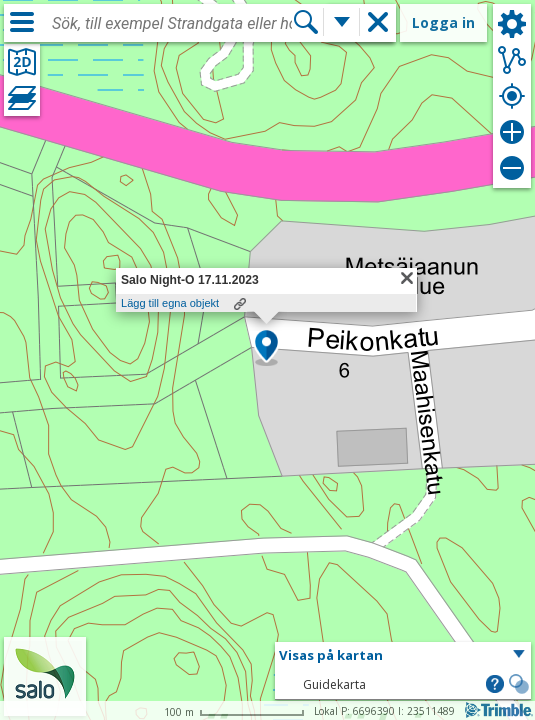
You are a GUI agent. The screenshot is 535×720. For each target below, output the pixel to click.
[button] (266, 347)
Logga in (443, 22)
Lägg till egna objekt (170, 303)
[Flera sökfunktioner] (342, 22)
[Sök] (306, 22)
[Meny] (22, 22)
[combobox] (172, 24)
